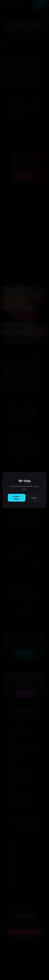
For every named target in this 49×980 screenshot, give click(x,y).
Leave (34, 498)
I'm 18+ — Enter (17, 498)
